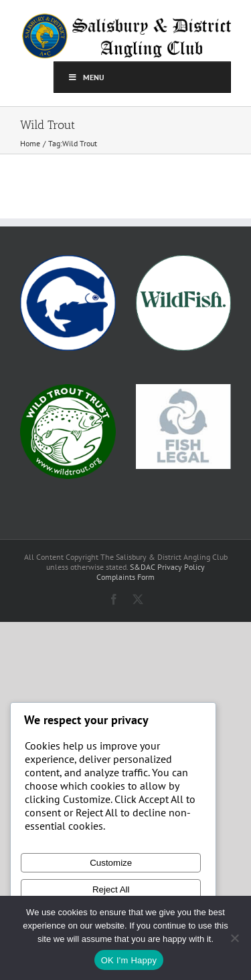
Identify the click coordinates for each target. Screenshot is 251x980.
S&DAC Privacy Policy (167, 567)
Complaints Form (125, 577)
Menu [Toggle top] (86, 77)
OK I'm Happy (129, 960)
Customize (111, 863)
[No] (234, 938)
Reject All (111, 889)
